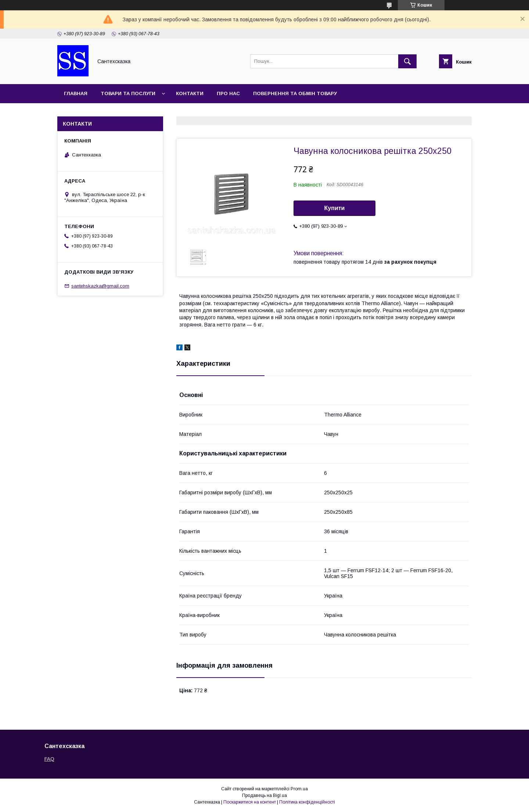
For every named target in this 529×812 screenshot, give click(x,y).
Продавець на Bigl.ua (264, 795)
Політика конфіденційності (307, 802)
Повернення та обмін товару (295, 93)
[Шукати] (407, 61)
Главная (76, 93)
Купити (335, 208)
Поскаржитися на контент (250, 802)
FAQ (49, 759)
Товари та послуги (128, 93)
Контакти (190, 93)
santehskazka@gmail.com (100, 286)
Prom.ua (299, 789)
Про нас (228, 93)
